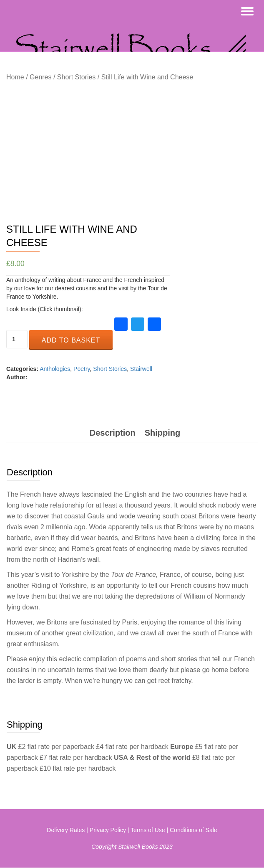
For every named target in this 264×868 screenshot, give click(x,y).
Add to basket (71, 340)
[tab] (113, 433)
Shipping (163, 433)
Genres (40, 77)
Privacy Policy (108, 830)
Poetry (82, 369)
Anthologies (55, 369)
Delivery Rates (66, 830)
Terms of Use (148, 830)
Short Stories (76, 77)
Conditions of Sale (194, 830)
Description (113, 433)
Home (15, 77)
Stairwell (141, 369)
